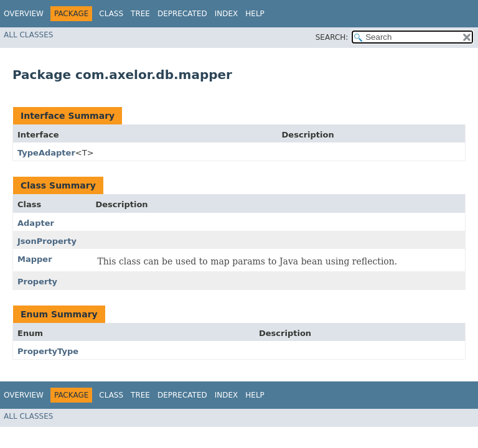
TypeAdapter (46, 153)
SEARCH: (332, 37)
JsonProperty (47, 241)
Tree (140, 14)
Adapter (36, 223)
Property (37, 282)
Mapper (35, 259)
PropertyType (48, 351)
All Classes (28, 35)
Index (227, 14)
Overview (24, 14)
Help (255, 14)
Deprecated (182, 14)
